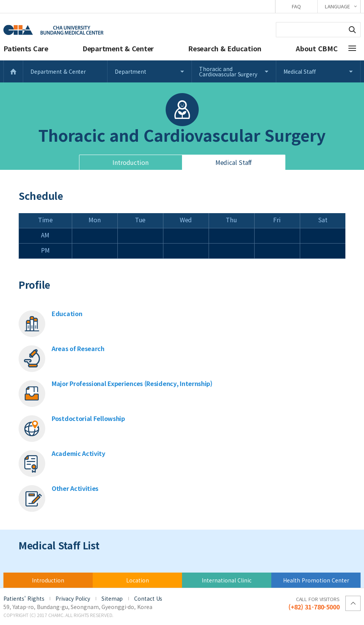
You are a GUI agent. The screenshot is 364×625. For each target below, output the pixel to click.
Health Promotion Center (316, 580)
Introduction (131, 162)
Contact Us (148, 598)
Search (352, 30)
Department (131, 71)
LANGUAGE (337, 6)
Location (138, 580)
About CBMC (317, 48)
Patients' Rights (24, 598)
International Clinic (227, 580)
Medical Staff (300, 71)
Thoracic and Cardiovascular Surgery (228, 71)
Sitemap (112, 598)
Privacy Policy (73, 598)
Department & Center (118, 48)
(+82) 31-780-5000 (314, 603)
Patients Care (26, 48)
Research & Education (225, 48)
